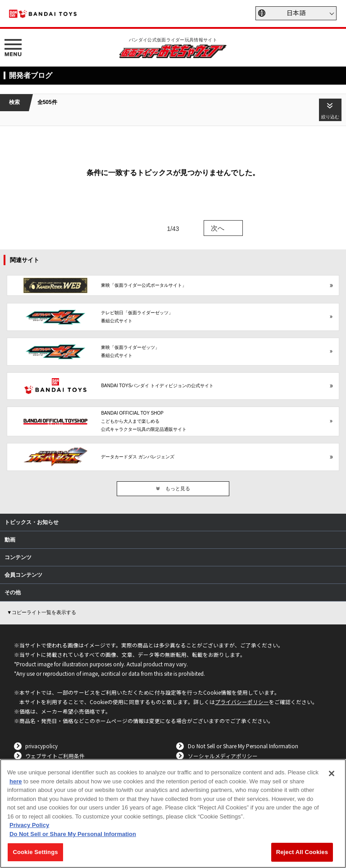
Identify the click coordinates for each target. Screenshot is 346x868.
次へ (218, 228)
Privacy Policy (29, 825)
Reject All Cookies (302, 852)
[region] (173, 814)
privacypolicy (41, 746)
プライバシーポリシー (242, 702)
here (16, 781)
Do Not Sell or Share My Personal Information (243, 746)
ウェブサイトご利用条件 (55, 756)
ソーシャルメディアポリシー (223, 756)
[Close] (332, 773)
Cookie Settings (35, 852)
